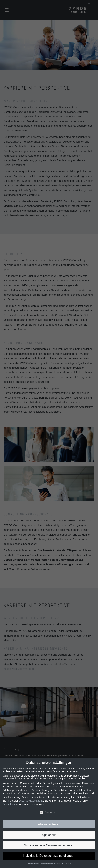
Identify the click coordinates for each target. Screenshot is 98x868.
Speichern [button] (49, 835)
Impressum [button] (66, 864)
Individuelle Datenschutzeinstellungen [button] (49, 856)
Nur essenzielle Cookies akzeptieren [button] (49, 845)
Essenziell (48, 812)
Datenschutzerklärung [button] (51, 864)
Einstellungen (10, 804)
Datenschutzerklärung (31, 801)
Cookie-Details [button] (33, 864)
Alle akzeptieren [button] (49, 824)
